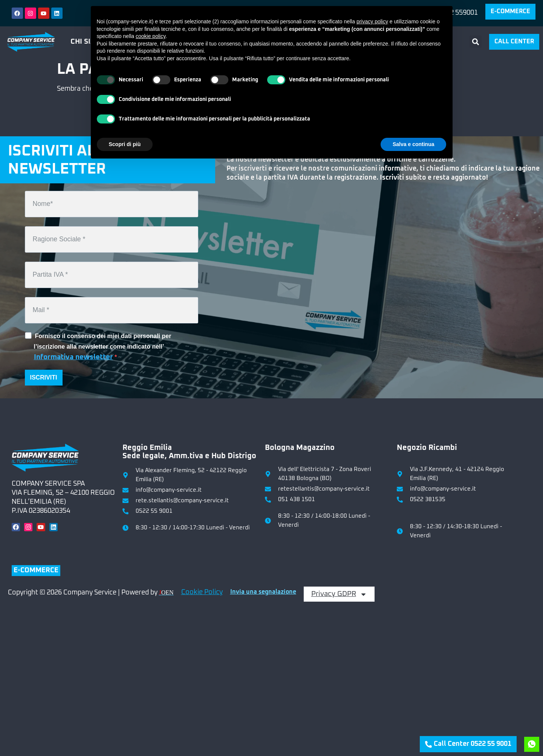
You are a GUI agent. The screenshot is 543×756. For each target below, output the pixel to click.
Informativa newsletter (73, 357)
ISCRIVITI (44, 377)
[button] (475, 42)
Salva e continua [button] (413, 144)
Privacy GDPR (339, 594)
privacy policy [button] (372, 21)
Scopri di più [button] (125, 144)
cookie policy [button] (151, 36)
